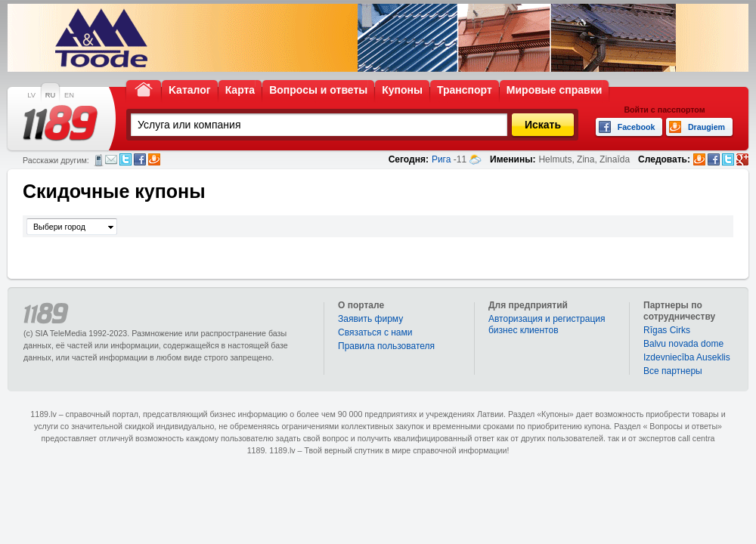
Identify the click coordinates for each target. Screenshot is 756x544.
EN (69, 95)
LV (31, 95)
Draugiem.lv (154, 159)
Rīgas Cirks (667, 330)
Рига (442, 159)
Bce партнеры (673, 371)
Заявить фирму (370, 319)
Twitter (125, 159)
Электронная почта (111, 159)
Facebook (140, 159)
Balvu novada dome (683, 344)
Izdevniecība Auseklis (687, 357)
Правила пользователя (386, 346)
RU (50, 95)
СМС (99, 160)
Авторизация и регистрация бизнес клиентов (547, 325)
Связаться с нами (375, 332)
